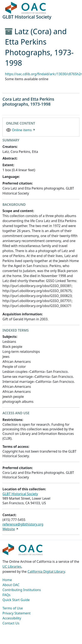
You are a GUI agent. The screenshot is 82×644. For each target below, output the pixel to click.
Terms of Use (13, 608)
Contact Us (11, 623)
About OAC (11, 585)
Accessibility (12, 618)
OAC (26, 8)
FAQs (6, 595)
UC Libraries (12, 567)
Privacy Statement (17, 613)
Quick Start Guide (16, 600)
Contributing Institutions (22, 590)
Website (9, 529)
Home (7, 580)
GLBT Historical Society (20, 494)
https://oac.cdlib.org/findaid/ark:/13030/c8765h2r (43, 74)
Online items (22, 130)
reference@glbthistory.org (23, 524)
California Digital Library (46, 572)
